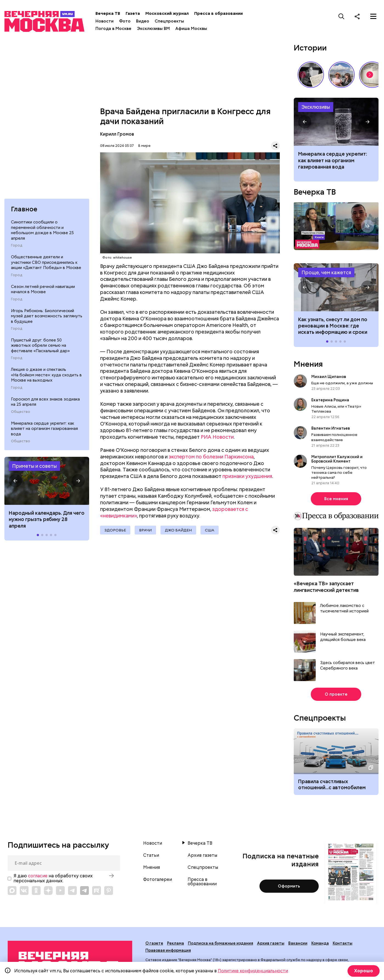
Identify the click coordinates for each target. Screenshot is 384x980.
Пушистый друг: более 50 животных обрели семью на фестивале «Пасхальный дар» (40, 345)
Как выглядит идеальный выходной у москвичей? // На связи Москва (341, 75)
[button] (15, 481)
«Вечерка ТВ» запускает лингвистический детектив (326, 587)
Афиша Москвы (191, 29)
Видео (143, 21)
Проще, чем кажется (326, 272)
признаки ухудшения (247, 476)
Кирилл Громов (117, 134)
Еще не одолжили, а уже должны (342, 383)
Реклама (176, 943)
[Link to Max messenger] (12, 891)
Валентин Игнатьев (331, 428)
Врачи (145, 530)
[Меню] (373, 16)
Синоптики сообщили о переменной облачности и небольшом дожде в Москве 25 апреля (42, 230)
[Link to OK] (36, 891)
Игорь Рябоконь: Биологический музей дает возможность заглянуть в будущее (47, 316)
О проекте (336, 694)
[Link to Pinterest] (109, 891)
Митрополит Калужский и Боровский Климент (337, 459)
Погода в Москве (113, 29)
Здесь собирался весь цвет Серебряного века (348, 666)
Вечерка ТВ (108, 13)
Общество (21, 412)
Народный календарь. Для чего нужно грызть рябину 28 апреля (47, 519)
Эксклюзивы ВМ (153, 29)
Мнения (308, 364)
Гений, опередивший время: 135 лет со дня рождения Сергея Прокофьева (311, 75)
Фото (125, 21)
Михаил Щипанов (329, 377)
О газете (154, 943)
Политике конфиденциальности (253, 971)
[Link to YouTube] (60, 891)
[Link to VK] (24, 891)
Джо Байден (178, 530)
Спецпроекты (169, 21)
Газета (133, 13)
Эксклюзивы (316, 107)
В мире (144, 146)
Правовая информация (168, 950)
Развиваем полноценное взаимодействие (334, 437)
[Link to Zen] (48, 891)
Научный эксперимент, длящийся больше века (343, 637)
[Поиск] (341, 16)
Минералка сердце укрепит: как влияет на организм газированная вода (44, 429)
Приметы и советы (34, 466)
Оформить (289, 886)
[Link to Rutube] (97, 891)
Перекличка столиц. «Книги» (336, 226)
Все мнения (336, 499)
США (210, 530)
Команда (320, 943)
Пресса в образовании (218, 13)
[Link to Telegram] (72, 891)
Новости (105, 21)
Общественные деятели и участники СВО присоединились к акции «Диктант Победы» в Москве (46, 262)
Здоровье (115, 530)
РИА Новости (217, 437)
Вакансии (298, 943)
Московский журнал (167, 13)
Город (17, 245)
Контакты (343, 943)
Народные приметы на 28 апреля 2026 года (47, 481)
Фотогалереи (158, 880)
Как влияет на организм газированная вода (336, 122)
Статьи (151, 855)
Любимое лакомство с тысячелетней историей (344, 608)
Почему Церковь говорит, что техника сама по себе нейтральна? (339, 472)
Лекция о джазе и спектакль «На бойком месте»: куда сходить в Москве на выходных (46, 375)
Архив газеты (202, 855)
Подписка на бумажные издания (221, 943)
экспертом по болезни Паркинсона (211, 457)
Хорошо (364, 971)
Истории (310, 48)
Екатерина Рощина (330, 400)
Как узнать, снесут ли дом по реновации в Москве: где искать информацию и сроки (336, 287)
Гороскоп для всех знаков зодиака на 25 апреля (45, 402)
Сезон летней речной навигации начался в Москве (43, 289)
